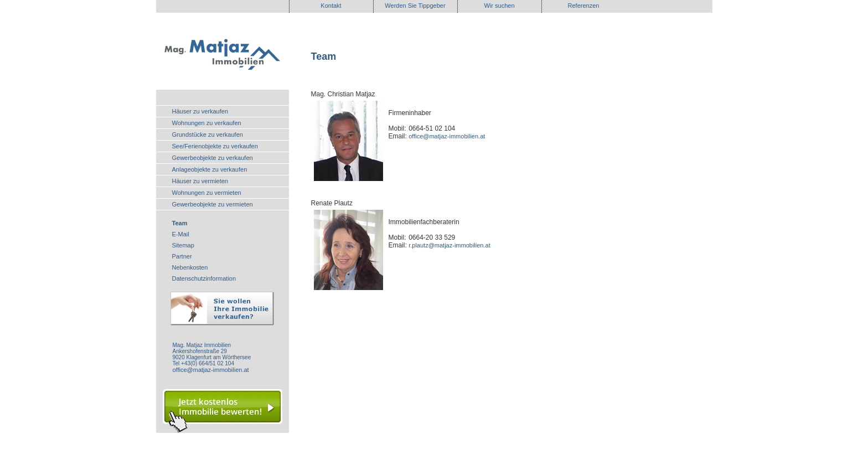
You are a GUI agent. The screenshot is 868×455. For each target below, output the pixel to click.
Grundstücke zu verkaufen (208, 135)
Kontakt (331, 6)
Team (180, 223)
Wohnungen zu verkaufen (207, 123)
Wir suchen (499, 6)
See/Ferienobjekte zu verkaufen (215, 146)
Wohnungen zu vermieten (207, 193)
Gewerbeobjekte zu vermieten (213, 204)
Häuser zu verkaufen (200, 111)
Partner (182, 256)
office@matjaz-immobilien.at (211, 370)
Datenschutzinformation (204, 278)
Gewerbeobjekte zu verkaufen (213, 158)
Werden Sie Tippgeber (415, 6)
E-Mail (181, 234)
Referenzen (584, 6)
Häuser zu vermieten (200, 181)
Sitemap (183, 245)
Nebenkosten (190, 267)
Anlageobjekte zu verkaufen (210, 169)
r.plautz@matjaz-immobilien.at (449, 245)
